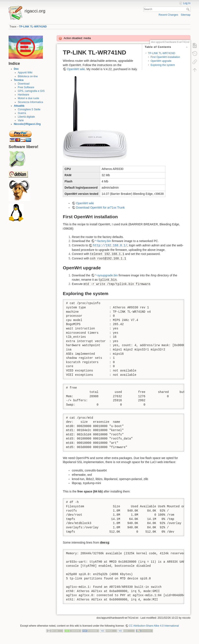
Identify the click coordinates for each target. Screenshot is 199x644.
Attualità (19, 106)
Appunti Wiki (25, 73)
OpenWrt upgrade (161, 61)
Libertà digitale (26, 117)
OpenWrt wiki (76, 69)
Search (188, 9)
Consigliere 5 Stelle (29, 109)
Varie (21, 120)
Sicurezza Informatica (30, 102)
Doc (16, 69)
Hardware (23, 95)
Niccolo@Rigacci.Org (27, 124)
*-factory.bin (103, 241)
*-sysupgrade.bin (106, 275)
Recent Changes (168, 15)
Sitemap (186, 15)
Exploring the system (163, 65)
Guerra (22, 113)
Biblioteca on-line (28, 76)
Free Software (26, 87)
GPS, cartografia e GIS (31, 91)
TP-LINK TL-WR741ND (33, 27)
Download (24, 84)
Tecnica (19, 80)
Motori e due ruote (28, 98)
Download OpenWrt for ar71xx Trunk (100, 208)
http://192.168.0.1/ (110, 245)
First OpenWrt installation (165, 57)
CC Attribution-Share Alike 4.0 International (154, 626)
